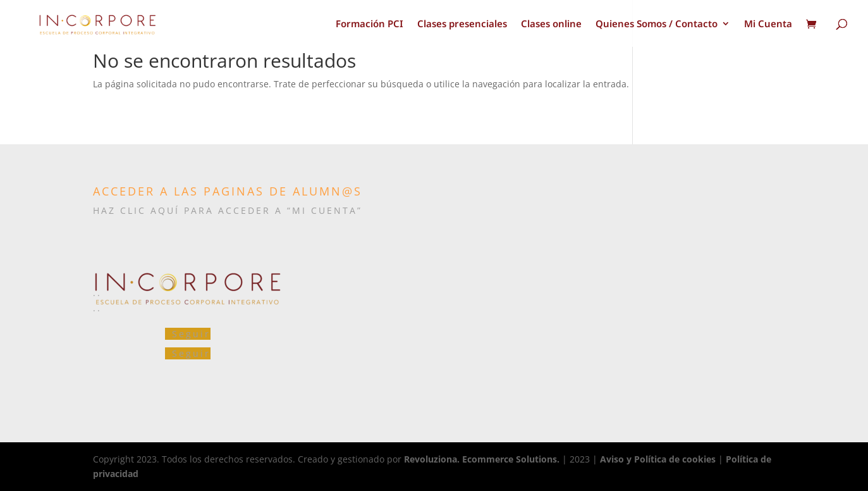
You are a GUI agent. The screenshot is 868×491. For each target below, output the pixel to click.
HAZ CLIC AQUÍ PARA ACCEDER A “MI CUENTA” (228, 210)
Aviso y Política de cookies (658, 459)
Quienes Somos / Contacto (657, 24)
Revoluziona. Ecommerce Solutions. (482, 459)
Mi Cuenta (768, 24)
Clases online (551, 24)
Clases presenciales (462, 24)
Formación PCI (370, 24)
